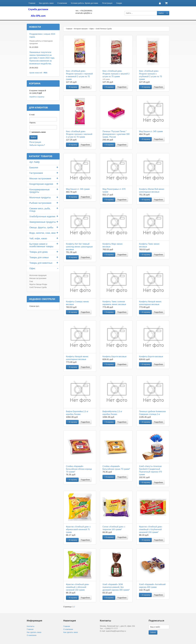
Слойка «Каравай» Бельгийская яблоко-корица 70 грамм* (79, 469)
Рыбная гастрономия (40, 203)
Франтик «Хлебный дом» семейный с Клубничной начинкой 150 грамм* (151, 529)
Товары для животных (41, 263)
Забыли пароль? (37, 145)
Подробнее (85, 87)
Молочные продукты (40, 198)
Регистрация (107, 3)
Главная (32, 3)
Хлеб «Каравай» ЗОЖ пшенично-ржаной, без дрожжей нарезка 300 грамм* (116, 587)
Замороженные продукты (43, 222)
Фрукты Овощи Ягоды (38, 284)
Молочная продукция (38, 275)
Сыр (31, 281)
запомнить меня (39, 132)
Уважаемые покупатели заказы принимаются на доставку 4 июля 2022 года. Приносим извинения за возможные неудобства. (42, 58)
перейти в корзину (37, 97)
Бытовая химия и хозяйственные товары (41, 245)
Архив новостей (36, 73)
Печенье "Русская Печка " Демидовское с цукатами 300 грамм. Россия (116, 134)
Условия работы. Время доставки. (85, 3)
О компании (62, 3)
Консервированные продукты (39, 191)
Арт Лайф (34, 162)
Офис (32, 268)
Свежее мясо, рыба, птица (40, 210)
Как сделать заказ (46, 3)
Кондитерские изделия (41, 184)
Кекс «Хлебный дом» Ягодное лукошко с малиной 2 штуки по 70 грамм (79, 134)
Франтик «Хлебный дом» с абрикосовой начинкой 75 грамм (78, 529)
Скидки (119, 3)
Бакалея (34, 168)
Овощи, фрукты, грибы (41, 227)
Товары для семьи (39, 257)
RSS (45, 73)
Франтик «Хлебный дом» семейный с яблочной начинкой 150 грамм (78, 587)
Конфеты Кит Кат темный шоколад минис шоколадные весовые (79, 247)
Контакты (30, 626)
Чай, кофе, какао (38, 238)
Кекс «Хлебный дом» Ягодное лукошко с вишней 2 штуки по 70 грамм (116, 74)
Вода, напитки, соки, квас (43, 233)
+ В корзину (72, 87)
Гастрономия (36, 173)
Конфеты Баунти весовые (114, 357)
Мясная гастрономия (40, 179)
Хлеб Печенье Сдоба (38, 287)
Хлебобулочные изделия (42, 216)
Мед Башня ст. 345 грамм (151, 131)
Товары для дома (38, 252)
